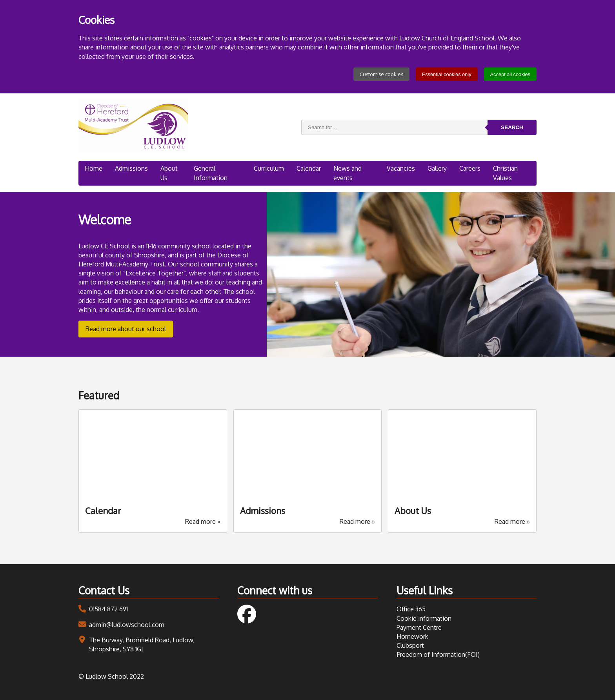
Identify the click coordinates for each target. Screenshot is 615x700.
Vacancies (400, 168)
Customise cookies (381, 74)
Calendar (309, 168)
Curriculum (268, 168)
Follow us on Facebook (247, 614)
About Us (170, 173)
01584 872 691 (108, 609)
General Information (211, 173)
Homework (412, 636)
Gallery (437, 168)
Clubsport (410, 645)
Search (512, 127)
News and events (348, 173)
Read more (203, 521)
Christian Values (506, 173)
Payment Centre (419, 627)
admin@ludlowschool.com (127, 625)
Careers (470, 168)
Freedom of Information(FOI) (438, 654)
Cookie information (424, 618)
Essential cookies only (447, 74)
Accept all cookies (510, 74)
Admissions (132, 168)
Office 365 (411, 609)
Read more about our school (126, 329)
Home (94, 168)
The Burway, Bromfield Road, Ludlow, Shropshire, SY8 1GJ (142, 644)
